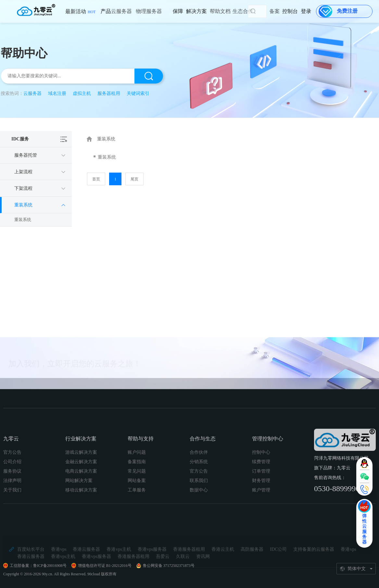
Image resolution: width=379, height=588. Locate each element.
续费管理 (261, 503)
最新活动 (81, 14)
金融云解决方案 (81, 503)
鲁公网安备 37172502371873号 (169, 566)
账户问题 (137, 494)
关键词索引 (138, 93)
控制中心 (261, 494)
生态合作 (227, 11)
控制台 (298, 11)
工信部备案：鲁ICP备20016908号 (38, 566)
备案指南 (137, 503)
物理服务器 (132, 11)
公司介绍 (12, 503)
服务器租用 (109, 93)
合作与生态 (203, 480)
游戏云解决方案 (81, 494)
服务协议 (12, 513)
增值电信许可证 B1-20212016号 (105, 566)
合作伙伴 (199, 494)
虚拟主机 (82, 93)
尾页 (134, 179)
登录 (309, 11)
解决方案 (186, 11)
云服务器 (107, 11)
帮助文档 (206, 11)
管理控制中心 (268, 480)
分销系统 (199, 503)
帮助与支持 (141, 480)
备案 (284, 11)
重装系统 (23, 220)
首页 (96, 179)
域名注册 (57, 93)
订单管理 (261, 513)
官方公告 (12, 494)
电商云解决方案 (81, 513)
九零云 (11, 480)
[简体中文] (356, 569)
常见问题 (137, 513)
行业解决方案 (81, 480)
